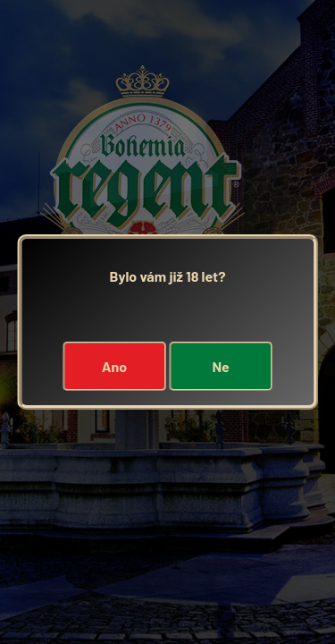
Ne (220, 366)
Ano (114, 366)
